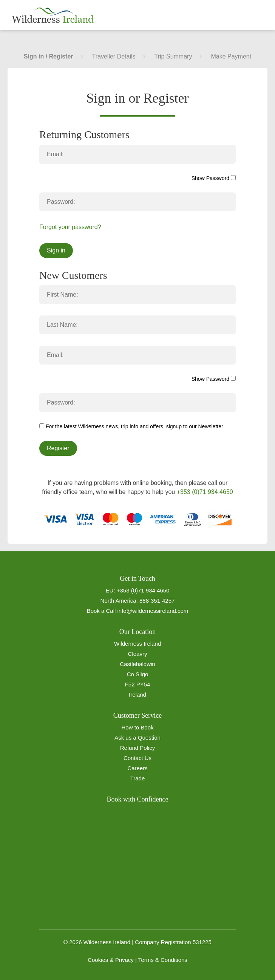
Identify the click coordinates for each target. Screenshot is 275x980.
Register (58, 448)
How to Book (137, 727)
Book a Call (101, 611)
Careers (137, 768)
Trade (138, 778)
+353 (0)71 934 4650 (205, 492)
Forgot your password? (70, 227)
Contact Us (137, 758)
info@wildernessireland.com (153, 611)
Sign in (56, 250)
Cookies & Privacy (111, 960)
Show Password (214, 178)
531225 (202, 942)
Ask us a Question (137, 738)
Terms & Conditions (163, 960)
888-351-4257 (157, 601)
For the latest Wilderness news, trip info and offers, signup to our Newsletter (131, 426)
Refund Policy (138, 748)
